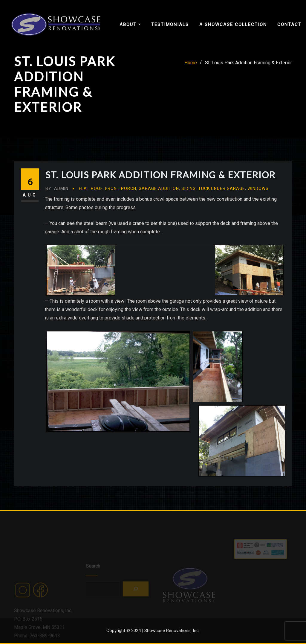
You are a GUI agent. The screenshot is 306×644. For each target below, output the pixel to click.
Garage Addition (159, 198)
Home (191, 64)
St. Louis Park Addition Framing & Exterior (248, 64)
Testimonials (170, 25)
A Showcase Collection (233, 25)
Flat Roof (91, 198)
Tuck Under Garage (222, 198)
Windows (258, 198)
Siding (189, 198)
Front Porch (121, 198)
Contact (289, 25)
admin (57, 198)
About (130, 25)
